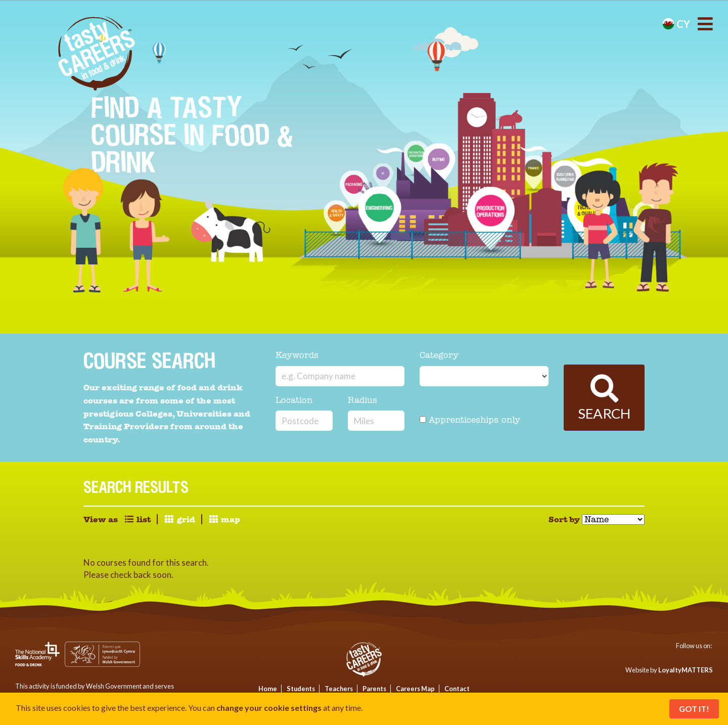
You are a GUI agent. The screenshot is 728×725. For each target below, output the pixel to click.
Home (268, 689)
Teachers (339, 689)
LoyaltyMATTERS (686, 670)
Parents (374, 689)
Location (294, 401)
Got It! (694, 709)
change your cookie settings (269, 708)
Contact (457, 689)
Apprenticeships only (470, 420)
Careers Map (415, 689)
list (137, 519)
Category (439, 356)
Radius (362, 401)
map (224, 519)
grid (179, 519)
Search (604, 398)
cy (676, 24)
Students (301, 689)
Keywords (297, 356)
